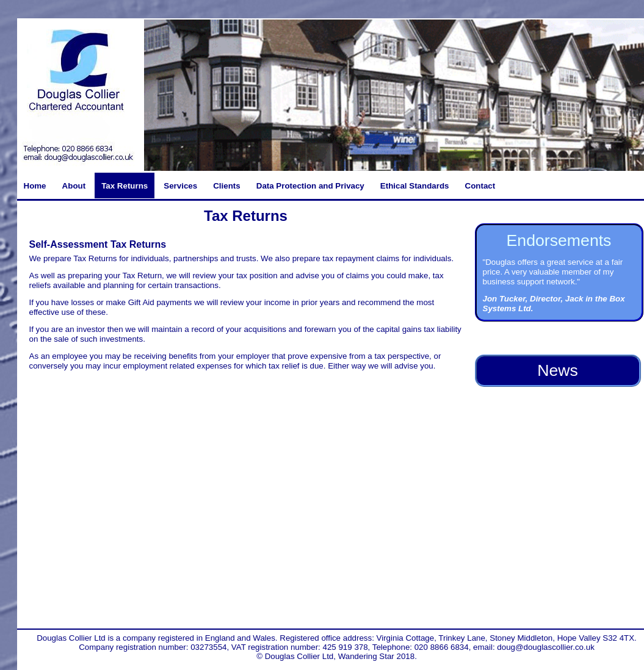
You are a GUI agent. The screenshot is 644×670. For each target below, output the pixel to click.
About (74, 186)
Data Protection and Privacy (310, 186)
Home (35, 186)
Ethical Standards (415, 186)
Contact (480, 186)
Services (180, 186)
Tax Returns (125, 186)
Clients (226, 186)
